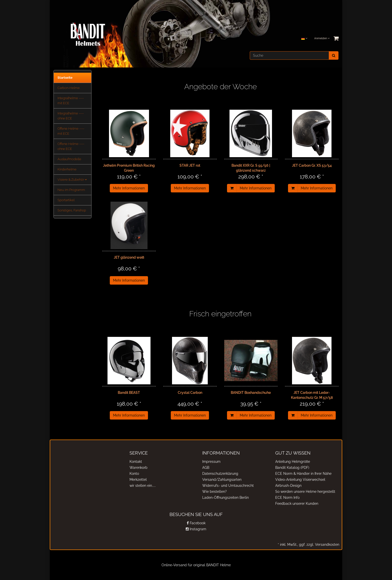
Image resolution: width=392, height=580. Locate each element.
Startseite (65, 78)
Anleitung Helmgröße (293, 462)
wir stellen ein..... (143, 486)
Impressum (211, 462)
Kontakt (136, 462)
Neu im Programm (71, 190)
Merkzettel (138, 480)
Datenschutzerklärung (220, 474)
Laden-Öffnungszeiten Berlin (225, 498)
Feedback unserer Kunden (297, 504)
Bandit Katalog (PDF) (292, 468)
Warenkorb (138, 468)
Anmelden (322, 38)
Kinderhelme (67, 169)
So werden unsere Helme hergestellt (305, 492)
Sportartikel (66, 200)
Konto (134, 474)
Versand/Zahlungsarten (222, 480)
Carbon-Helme (69, 88)
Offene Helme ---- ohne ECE (71, 146)
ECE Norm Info (287, 498)
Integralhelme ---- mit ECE (71, 101)
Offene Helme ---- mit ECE (71, 131)
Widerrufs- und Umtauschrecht (228, 486)
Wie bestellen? (214, 492)
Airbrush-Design (288, 486)
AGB (206, 468)
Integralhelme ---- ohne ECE (71, 116)
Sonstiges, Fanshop (72, 210)
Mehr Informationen (129, 188)
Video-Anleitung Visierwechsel (300, 480)
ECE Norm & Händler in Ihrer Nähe (303, 474)
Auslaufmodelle (69, 159)
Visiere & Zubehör (72, 180)
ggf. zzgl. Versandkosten (319, 545)
